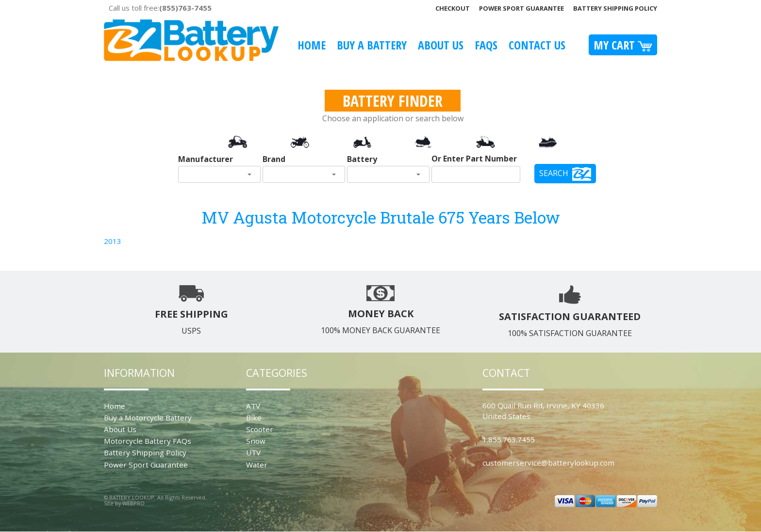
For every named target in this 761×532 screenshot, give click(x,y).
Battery (362, 159)
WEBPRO (133, 503)
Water (257, 465)
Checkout (453, 8)
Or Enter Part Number (474, 159)
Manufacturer (206, 159)
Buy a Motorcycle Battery (148, 418)
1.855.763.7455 (509, 439)
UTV (253, 452)
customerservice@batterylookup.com (548, 463)
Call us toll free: (160, 8)
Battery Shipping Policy (615, 8)
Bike (254, 418)
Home (312, 45)
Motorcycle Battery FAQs (148, 441)
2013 (113, 241)
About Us (441, 45)
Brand (274, 159)
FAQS (486, 45)
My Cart (623, 45)
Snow (256, 441)
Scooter (260, 429)
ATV (253, 406)
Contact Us (537, 45)
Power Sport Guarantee (521, 8)
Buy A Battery (372, 45)
